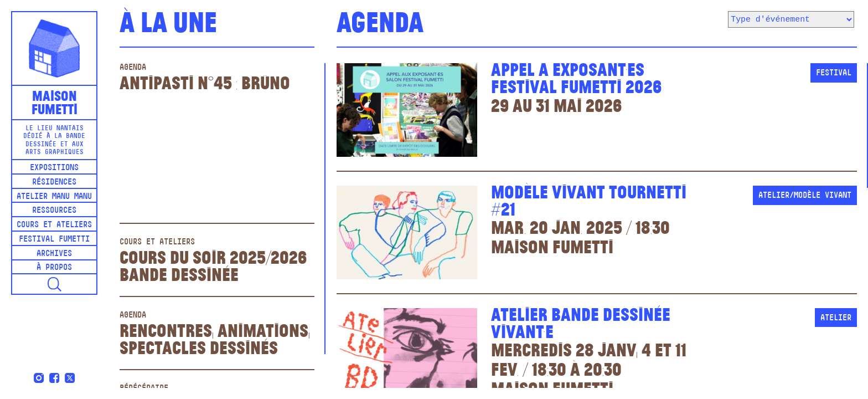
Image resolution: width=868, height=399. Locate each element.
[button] (54, 284)
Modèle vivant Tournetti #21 (589, 199)
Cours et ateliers (54, 225)
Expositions (54, 168)
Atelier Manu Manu (54, 197)
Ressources (54, 211)
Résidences (54, 183)
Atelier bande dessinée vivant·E (581, 322)
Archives (54, 254)
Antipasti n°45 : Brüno (205, 81)
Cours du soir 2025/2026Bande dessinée (213, 265)
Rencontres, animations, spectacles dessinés (215, 338)
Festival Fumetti (54, 240)
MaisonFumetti (55, 102)
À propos (54, 268)
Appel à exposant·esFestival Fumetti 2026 (576, 77)
